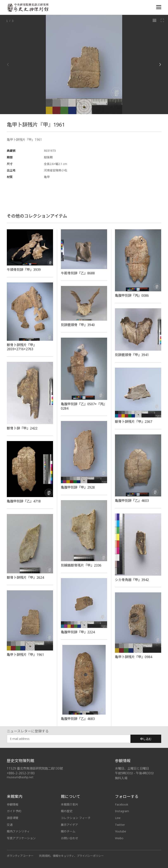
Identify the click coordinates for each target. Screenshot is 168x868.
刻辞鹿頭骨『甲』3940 (78, 325)
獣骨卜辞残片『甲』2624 (25, 577)
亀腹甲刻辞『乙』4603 (132, 501)
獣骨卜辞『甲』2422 (22, 428)
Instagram (122, 811)
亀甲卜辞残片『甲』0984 (134, 657)
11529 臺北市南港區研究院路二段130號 (35, 768)
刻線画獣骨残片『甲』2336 (81, 565)
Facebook (122, 804)
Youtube (121, 831)
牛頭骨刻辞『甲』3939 (24, 270)
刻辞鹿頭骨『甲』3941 (132, 355)
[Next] (160, 65)
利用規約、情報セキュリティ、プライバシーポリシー (72, 856)
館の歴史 (67, 811)
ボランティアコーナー (20, 856)
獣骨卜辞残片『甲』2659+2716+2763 (22, 347)
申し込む (146, 739)
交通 (10, 825)
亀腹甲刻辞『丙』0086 (132, 295)
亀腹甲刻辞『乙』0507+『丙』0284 (84, 406)
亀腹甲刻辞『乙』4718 (24, 501)
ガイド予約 (14, 811)
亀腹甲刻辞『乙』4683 (78, 719)
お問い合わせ (70, 838)
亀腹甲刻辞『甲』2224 (78, 632)
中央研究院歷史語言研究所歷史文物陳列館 (28, 8)
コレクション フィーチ (76, 818)
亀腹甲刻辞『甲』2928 (78, 487)
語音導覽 (13, 818)
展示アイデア (69, 825)
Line (118, 818)
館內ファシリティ (18, 831)
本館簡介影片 (70, 804)
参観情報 (13, 804)
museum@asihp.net (20, 777)
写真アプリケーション (21, 838)
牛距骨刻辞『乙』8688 (78, 273)
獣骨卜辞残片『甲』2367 (134, 422)
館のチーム (68, 831)
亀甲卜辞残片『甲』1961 (25, 655)
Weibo (119, 838)
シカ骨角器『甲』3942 (132, 580)
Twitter (120, 825)
